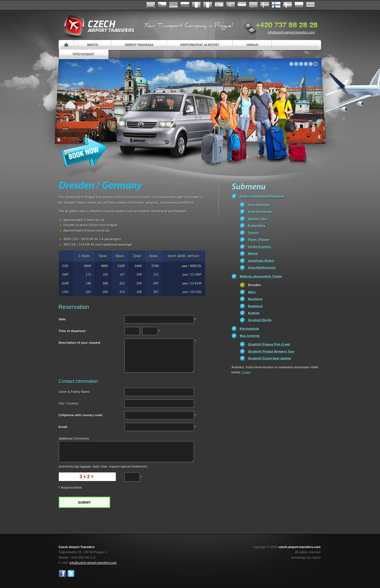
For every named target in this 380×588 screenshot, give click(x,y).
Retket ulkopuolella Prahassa (262, 196)
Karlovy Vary (258, 219)
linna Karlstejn (259, 205)
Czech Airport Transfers (97, 26)
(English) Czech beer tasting (270, 358)
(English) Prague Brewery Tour (271, 351)
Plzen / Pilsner (259, 240)
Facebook (62, 574)
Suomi (276, 5)
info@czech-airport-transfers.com (291, 32)
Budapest (255, 306)
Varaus (252, 45)
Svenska (265, 5)
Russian (185, 5)
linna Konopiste (260, 212)
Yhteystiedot (83, 54)
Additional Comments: (74, 439)
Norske (253, 5)
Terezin (254, 233)
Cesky (246, 372)
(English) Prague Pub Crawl (269, 344)
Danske (288, 5)
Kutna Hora (257, 226)
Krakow (254, 313)
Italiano (208, 5)
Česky (162, 5)
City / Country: (69, 403)
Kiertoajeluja (249, 329)
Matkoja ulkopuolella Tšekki (261, 276)
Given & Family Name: (75, 392)
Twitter (71, 574)
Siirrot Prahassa (139, 45)
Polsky (299, 5)
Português (231, 5)
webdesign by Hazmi (306, 557)
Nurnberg (255, 299)
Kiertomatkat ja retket (200, 45)
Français (196, 5)
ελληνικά (310, 5)
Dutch (242, 5)
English (151, 5)
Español (219, 5)
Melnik (253, 254)
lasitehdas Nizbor (261, 261)
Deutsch (173, 5)
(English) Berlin (260, 320)
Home (66, 45)
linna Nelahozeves (262, 268)
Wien (252, 292)
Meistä (93, 45)
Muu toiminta (250, 336)
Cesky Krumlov (260, 247)
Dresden (255, 285)
